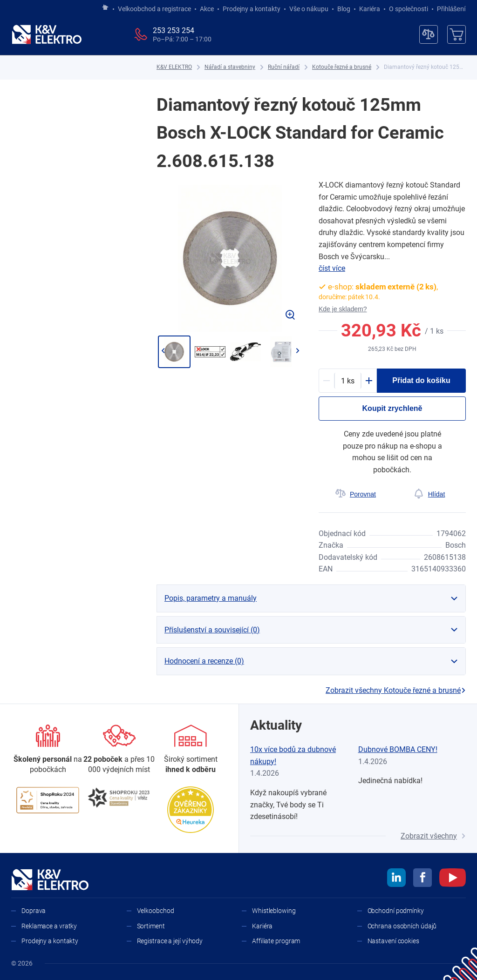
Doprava (34, 911)
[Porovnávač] (429, 34)
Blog (344, 9)
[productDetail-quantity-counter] (348, 381)
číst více (332, 268)
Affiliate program (276, 941)
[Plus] (369, 381)
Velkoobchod (156, 911)
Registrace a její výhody (170, 941)
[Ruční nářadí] (284, 67)
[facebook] (422, 879)
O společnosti (409, 9)
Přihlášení (449, 9)
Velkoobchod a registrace (154, 9)
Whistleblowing (274, 911)
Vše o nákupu (309, 9)
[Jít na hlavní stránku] (105, 8)
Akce (207, 9)
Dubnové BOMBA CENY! (398, 749)
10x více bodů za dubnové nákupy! (293, 755)
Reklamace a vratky (49, 926)
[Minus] (327, 381)
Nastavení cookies (393, 941)
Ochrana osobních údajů (402, 926)
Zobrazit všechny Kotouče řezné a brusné (396, 690)
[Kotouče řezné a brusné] (342, 67)
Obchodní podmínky (396, 911)
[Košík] (457, 34)
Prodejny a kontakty (252, 9)
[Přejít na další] (297, 351)
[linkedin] (396, 879)
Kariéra (370, 9)
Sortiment (151, 926)
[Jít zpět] (163, 351)
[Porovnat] (355, 494)
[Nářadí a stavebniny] (230, 67)
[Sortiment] (191, 750)
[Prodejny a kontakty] (119, 750)
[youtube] (453, 879)
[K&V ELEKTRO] (47, 34)
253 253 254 (174, 30)
